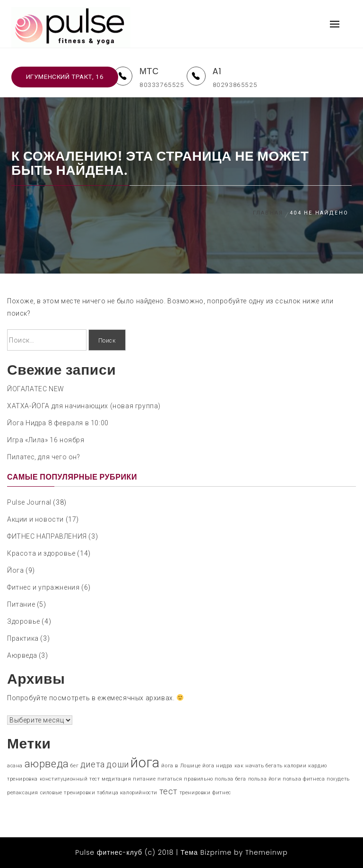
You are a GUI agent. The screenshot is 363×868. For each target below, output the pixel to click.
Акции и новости (35, 519)
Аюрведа (22, 655)
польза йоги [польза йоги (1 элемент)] (265, 779)
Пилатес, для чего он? (44, 457)
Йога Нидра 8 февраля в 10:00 (58, 423)
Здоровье (24, 621)
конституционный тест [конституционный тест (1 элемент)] (70, 779)
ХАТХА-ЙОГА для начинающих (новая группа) (84, 406)
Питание (21, 604)
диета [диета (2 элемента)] (93, 765)
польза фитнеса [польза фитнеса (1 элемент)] (304, 779)
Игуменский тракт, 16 (65, 77)
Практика (23, 638)
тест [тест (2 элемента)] (169, 791)
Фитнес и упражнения (43, 587)
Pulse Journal (29, 502)
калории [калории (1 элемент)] (295, 766)
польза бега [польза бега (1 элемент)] (230, 779)
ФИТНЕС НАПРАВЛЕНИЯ (47, 536)
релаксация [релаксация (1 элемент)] (23, 793)
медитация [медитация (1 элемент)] (116, 779)
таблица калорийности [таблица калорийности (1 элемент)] (127, 793)
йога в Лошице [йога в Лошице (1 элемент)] (181, 766)
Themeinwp (267, 852)
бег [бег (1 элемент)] (74, 766)
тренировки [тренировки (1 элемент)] (195, 793)
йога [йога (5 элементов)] (145, 763)
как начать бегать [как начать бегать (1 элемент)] (259, 766)
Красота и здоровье (41, 553)
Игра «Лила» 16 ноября (46, 440)
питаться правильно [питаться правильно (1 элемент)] (185, 779)
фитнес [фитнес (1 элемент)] (222, 793)
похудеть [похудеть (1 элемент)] (338, 779)
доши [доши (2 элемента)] (117, 765)
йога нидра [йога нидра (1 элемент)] (217, 766)
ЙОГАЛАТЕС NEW (36, 389)
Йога (15, 570)
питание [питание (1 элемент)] (144, 779)
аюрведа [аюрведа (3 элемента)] (47, 764)
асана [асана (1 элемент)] (15, 766)
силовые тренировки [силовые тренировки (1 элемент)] (68, 793)
